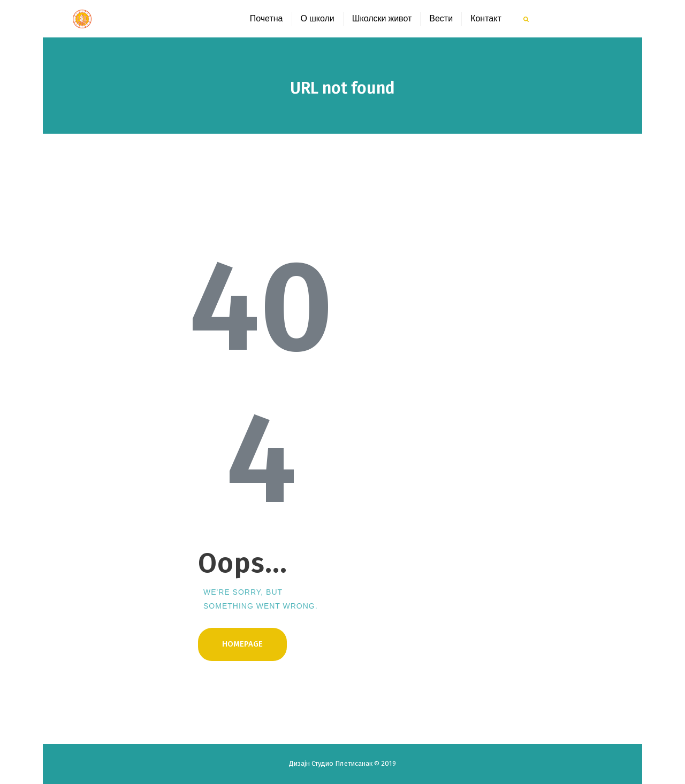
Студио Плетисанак (343, 763)
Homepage (242, 644)
